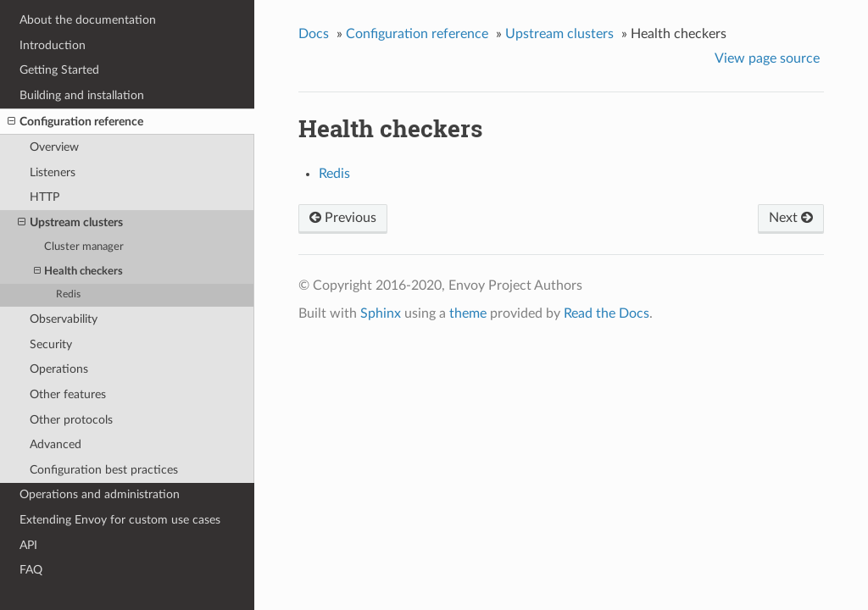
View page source (767, 58)
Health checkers (78, 272)
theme (468, 313)
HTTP (45, 197)
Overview (54, 147)
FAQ (31, 570)
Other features (68, 394)
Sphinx (381, 313)
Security (51, 344)
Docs (314, 34)
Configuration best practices (104, 470)
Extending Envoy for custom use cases (120, 520)
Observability (64, 319)
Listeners (53, 172)
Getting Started (59, 70)
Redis (68, 294)
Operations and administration (100, 494)
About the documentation (88, 20)
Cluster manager (84, 247)
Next (791, 218)
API (28, 545)
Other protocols (71, 420)
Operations (59, 369)
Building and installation (82, 95)
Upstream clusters (70, 223)
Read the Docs (606, 313)
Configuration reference (75, 122)
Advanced (56, 444)
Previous (343, 218)
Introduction (53, 45)
